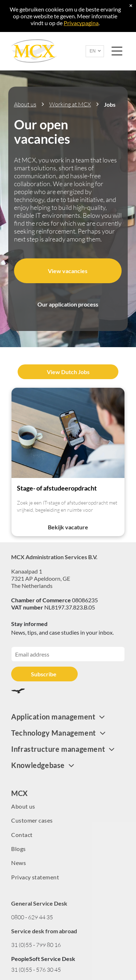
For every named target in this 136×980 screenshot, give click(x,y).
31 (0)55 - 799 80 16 (36, 945)
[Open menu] (117, 51)
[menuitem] (68, 717)
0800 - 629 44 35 (32, 917)
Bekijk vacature (68, 527)
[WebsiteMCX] (68, 433)
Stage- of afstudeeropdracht (57, 488)
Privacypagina (81, 23)
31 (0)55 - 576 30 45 (36, 970)
